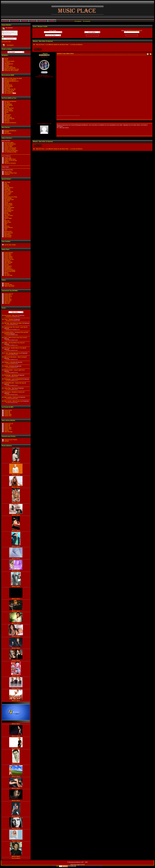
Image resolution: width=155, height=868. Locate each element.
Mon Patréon (8, 133)
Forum (6, 60)
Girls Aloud (7, 194)
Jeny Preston (8, 237)
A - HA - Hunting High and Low (12, 353)
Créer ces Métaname (10, 144)
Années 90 (7, 298)
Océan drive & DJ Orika (11, 197)
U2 (5, 219)
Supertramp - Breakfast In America (14, 392)
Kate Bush (7, 201)
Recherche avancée (134, 31)
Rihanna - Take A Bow (39, 41)
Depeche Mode (8, 205)
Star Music (7, 103)
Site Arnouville (8, 117)
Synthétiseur (8, 267)
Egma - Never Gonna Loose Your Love (15, 337)
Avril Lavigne (8, 193)
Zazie (6, 229)
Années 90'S (8, 255)
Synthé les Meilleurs (10, 270)
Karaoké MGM (8, 85)
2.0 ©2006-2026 (68, 866)
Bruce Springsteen (9, 208)
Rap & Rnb (7, 302)
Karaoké (6, 265)
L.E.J (6, 230)
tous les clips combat (10, 245)
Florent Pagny (8, 218)
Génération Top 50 (9, 90)
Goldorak (7, 84)
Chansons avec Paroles (11, 440)
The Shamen (8, 209)
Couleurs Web (8, 147)
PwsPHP (7, 132)
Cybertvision (8, 115)
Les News (7, 62)
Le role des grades (9, 61)
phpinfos (7, 162)
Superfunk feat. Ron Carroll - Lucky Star (15, 327)
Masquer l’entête (43, 26)
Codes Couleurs (9, 145)
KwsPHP (7, 82)
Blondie (6, 213)
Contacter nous (8, 66)
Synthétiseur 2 (8, 269)
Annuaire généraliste (10, 68)
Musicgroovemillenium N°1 (11, 81)
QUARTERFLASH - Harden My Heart (14, 383)
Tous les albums (16, 858)
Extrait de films (8, 285)
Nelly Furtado (8, 235)
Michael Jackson (9, 188)
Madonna (7, 120)
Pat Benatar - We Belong (11, 375)
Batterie (6, 273)
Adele (6, 223)
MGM (83, 865)
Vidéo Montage (8, 262)
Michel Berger (8, 198)
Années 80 (7, 412)
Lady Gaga (7, 182)
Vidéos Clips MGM (9, 286)
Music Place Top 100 (10, 89)
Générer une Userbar (10, 149)
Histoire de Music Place (11, 173)
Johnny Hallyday (9, 111)
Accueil (6, 59)
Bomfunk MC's (8, 231)
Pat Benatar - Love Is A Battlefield (13, 379)
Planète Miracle (8, 86)
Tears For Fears (9, 216)
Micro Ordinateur (9, 92)
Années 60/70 (8, 410)
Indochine (7, 226)
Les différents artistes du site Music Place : (58, 45)
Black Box (7, 221)
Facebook (7, 174)
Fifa (5, 113)
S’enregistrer (78, 21)
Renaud (6, 196)
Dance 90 (7, 303)
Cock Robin (7, 206)
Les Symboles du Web (10, 152)
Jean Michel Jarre (9, 200)
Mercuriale (7, 88)
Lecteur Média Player (10, 159)
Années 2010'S (8, 258)
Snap (6, 184)
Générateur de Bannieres (11, 151)
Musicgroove (8, 317)
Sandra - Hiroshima (9, 366)
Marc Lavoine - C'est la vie (11, 397)
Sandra (6, 202)
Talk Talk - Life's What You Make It (13, 323)
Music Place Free (9, 108)
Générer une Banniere (10, 148)
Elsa (5, 225)
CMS (57, 866)
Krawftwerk (7, 189)
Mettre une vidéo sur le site (12, 69)
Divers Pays (7, 263)
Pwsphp (6, 112)
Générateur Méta (9, 143)
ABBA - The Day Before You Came (14, 343)
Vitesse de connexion (10, 163)
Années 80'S (8, 254)
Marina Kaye (8, 222)
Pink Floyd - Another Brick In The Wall (14, 348)
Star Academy (10, 93)
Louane (6, 217)
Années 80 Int (8, 297)
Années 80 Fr (8, 295)
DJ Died (7, 324)
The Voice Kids (8, 275)
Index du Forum (40, 45)
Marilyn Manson (9, 227)
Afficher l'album (16, 462)
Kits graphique (8, 104)
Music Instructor (9, 233)
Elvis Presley (8, 212)
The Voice (7, 121)
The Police (7, 214)
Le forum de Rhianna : (77, 45)
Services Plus (8, 172)
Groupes (7, 65)
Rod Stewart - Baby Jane (11, 315)
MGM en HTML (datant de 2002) (13, 78)
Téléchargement (9, 64)
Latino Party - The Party (11, 388)
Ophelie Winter (8, 204)
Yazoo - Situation (9, 319)
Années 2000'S (8, 257)
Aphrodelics (7, 234)
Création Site (8, 158)
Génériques (7, 261)
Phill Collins (7, 190)
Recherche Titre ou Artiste (11, 70)
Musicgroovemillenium (10, 80)
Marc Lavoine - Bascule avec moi (13, 401)
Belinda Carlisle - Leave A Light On (14, 370)
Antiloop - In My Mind (10, 362)
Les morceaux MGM (10, 271)
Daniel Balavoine (9, 210)
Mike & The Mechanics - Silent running (15, 357)
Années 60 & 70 (9, 294)
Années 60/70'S (8, 253)
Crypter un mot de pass (11, 160)
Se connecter (87, 21)
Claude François (9, 192)
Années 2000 (8, 299)
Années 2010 (8, 301)
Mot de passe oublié (6, 42)
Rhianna (6, 185)
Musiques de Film (9, 259)
